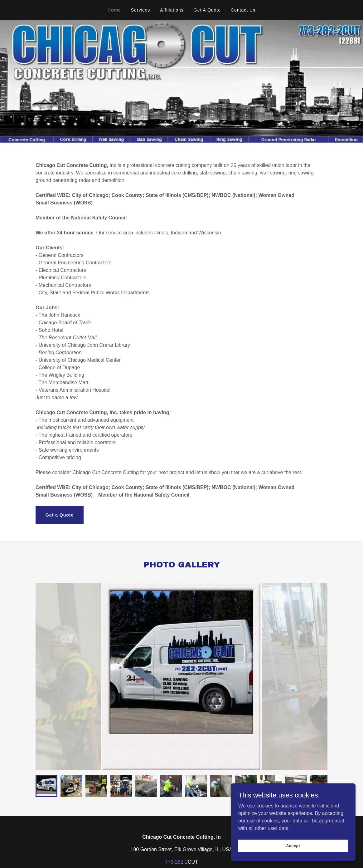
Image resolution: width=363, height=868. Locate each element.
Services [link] (141, 10)
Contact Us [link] (243, 10)
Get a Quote (60, 515)
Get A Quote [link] (207, 10)
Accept (293, 846)
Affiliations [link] (172, 10)
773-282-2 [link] (176, 862)
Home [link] (114, 10)
